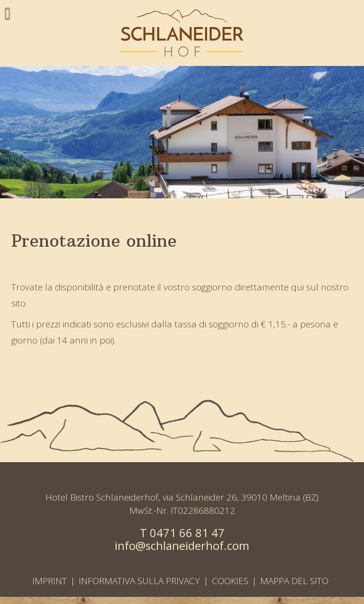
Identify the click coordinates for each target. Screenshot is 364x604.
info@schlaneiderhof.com (182, 545)
